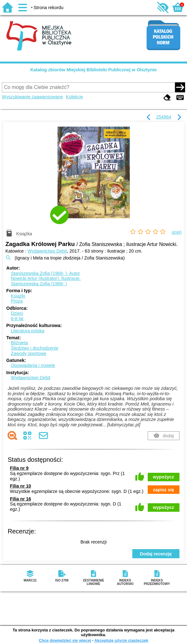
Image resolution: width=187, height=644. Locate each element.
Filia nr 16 (21, 499)
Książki (18, 296)
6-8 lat (17, 319)
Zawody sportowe (28, 353)
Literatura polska (27, 331)
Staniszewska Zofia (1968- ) (39, 284)
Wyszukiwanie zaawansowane (32, 97)
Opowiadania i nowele (33, 365)
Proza (17, 301)
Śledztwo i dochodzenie (34, 348)
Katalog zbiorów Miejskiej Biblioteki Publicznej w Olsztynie (93, 70)
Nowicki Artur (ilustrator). (46, 278)
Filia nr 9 (19, 468)
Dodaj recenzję (156, 554)
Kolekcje (74, 97)
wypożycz (164, 477)
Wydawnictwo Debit (47, 251)
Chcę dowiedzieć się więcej (65, 640)
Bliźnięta (19, 343)
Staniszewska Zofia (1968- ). (45, 273)
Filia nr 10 (21, 486)
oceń (177, 232)
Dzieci (17, 313)
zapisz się (164, 490)
